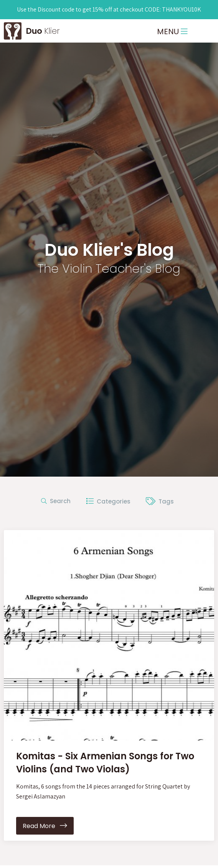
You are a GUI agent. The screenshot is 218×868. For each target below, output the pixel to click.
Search (56, 501)
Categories (108, 501)
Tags (160, 501)
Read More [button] (45, 826)
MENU (172, 31)
